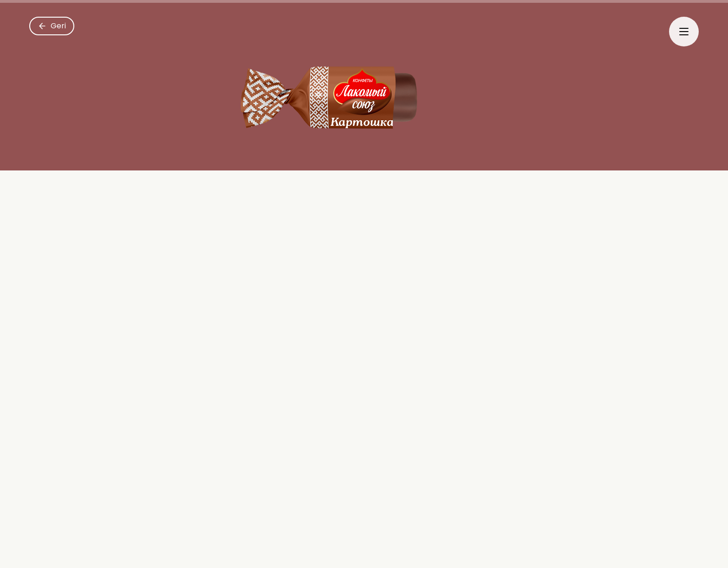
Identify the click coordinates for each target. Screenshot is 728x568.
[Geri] (52, 26)
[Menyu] (684, 32)
